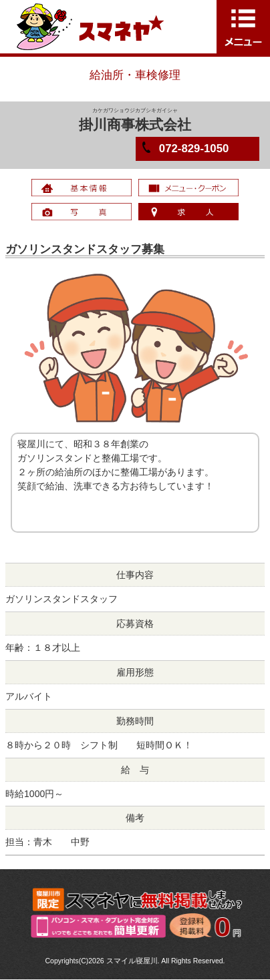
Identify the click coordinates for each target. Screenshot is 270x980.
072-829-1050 (194, 149)
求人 (188, 212)
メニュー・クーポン (188, 188)
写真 (82, 212)
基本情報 (82, 188)
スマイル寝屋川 (132, 961)
